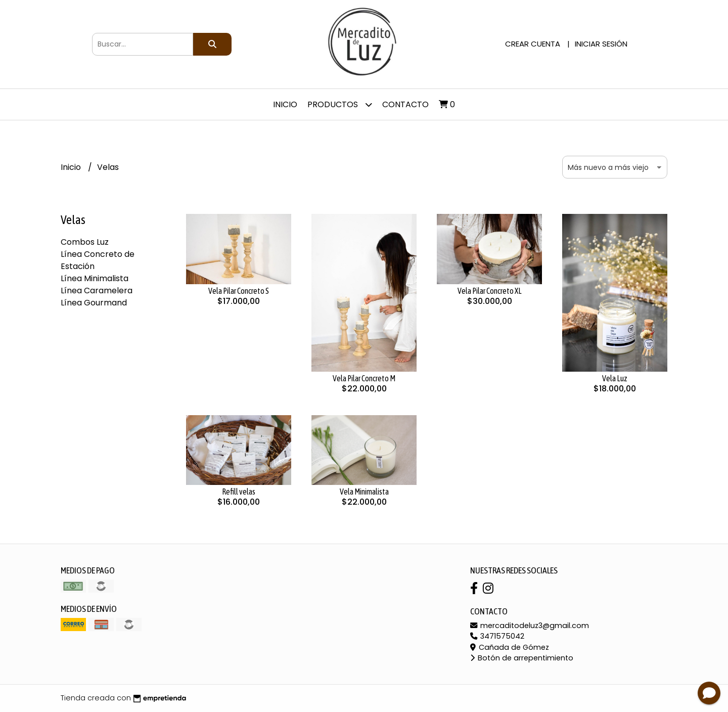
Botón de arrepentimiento (522, 658)
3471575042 (497, 636)
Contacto (405, 104)
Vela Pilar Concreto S (239, 291)
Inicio (285, 104)
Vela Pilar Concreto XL (490, 291)
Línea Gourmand (94, 303)
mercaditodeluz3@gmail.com (530, 626)
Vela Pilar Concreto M (364, 378)
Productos (340, 104)
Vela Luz (615, 378)
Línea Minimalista (95, 278)
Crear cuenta (533, 44)
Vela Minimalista (364, 492)
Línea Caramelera (97, 291)
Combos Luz (85, 242)
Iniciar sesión (601, 44)
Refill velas (239, 492)
